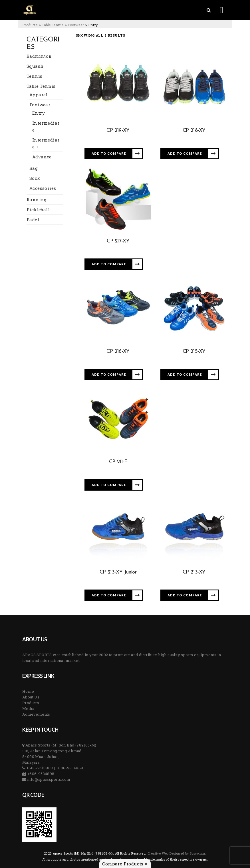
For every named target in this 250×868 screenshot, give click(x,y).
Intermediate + (46, 143)
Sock (35, 178)
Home (28, 691)
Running (37, 200)
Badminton (39, 56)
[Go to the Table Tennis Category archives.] (53, 25)
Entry (39, 113)
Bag (34, 168)
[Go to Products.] (30, 25)
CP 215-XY (194, 352)
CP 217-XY (118, 241)
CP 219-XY (118, 131)
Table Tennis (41, 86)
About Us (31, 697)
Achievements (36, 714)
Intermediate (46, 126)
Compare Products (125, 864)
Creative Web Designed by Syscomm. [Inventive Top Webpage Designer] (177, 853)
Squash (35, 66)
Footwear (40, 105)
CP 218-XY (194, 131)
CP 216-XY (118, 352)
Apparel (39, 95)
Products (31, 703)
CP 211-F (118, 462)
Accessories (43, 188)
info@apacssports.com (48, 779)
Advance (42, 157)
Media (28, 708)
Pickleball (38, 210)
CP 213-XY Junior (118, 572)
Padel (33, 220)
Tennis (34, 76)
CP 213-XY (194, 572)
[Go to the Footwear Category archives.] (76, 25)
